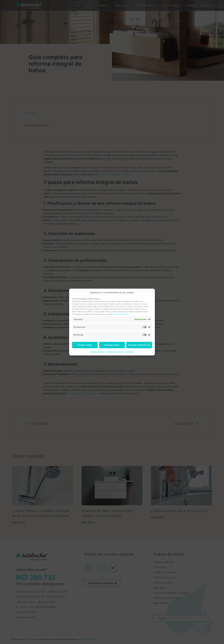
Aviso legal (130, 352)
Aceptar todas (85, 345)
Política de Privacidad (115, 352)
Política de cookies (98, 352)
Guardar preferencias (139, 345)
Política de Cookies (121, 314)
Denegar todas (112, 345)
